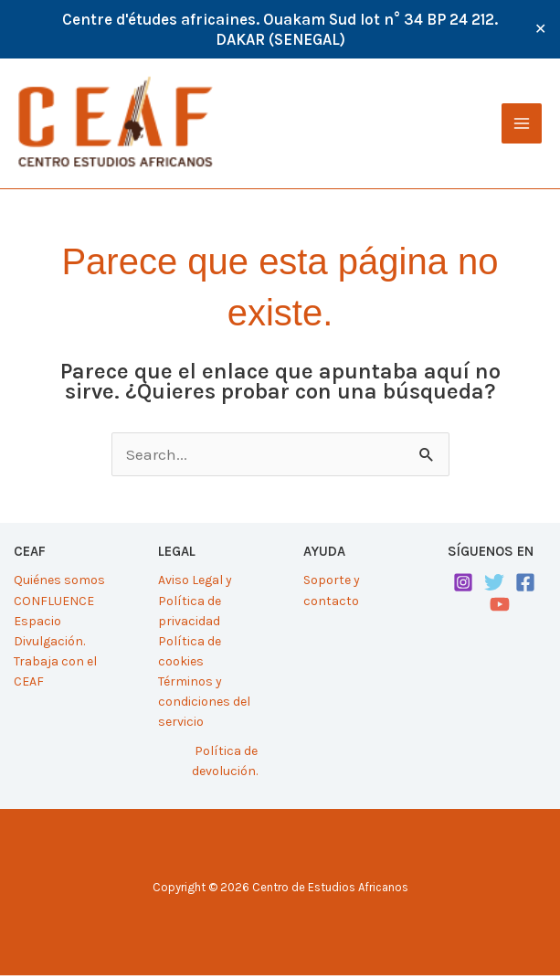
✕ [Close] (540, 29)
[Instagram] (463, 586)
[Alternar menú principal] (522, 125)
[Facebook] (525, 586)
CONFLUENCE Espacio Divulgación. (54, 624)
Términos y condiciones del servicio (204, 704)
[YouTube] (500, 608)
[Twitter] (494, 586)
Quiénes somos (59, 584)
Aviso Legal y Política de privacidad (195, 604)
